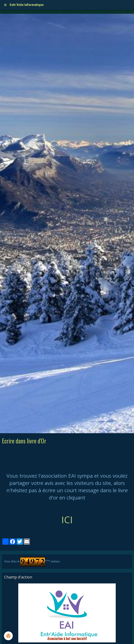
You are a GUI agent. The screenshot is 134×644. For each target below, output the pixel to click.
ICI (67, 520)
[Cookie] (8, 636)
